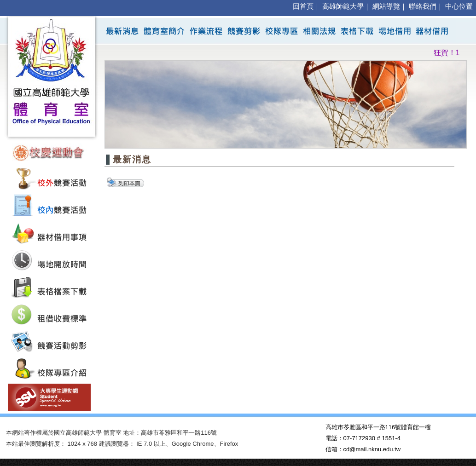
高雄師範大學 (343, 6)
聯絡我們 (423, 6)
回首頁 (303, 6)
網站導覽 (386, 6)
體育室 (113, 433)
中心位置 (459, 6)
